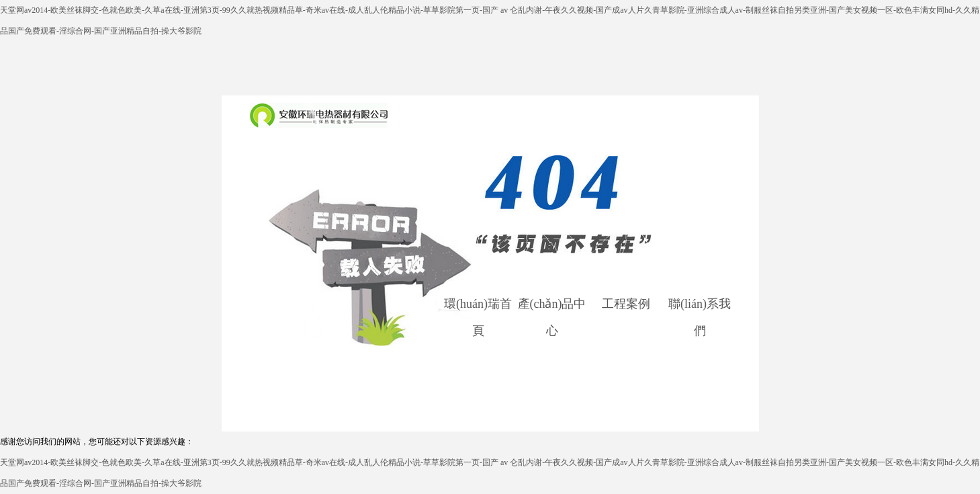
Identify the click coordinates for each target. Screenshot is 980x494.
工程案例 (626, 304)
